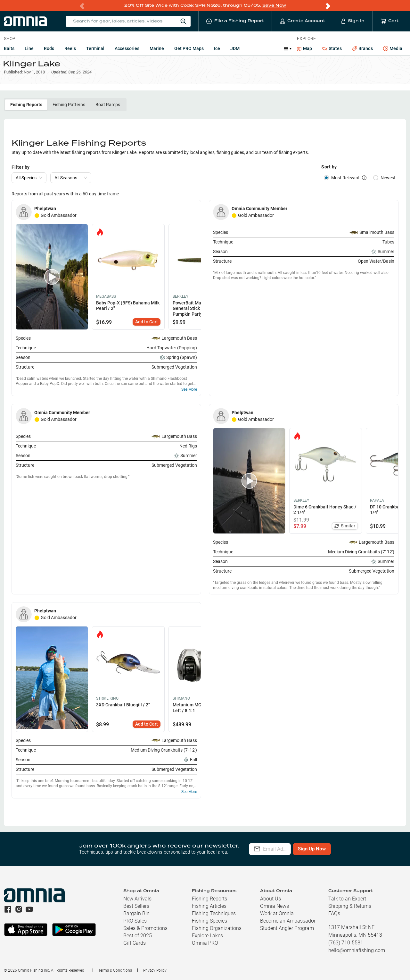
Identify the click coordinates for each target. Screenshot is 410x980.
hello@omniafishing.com (357, 950)
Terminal (95, 48)
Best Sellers (136, 906)
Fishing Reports (26, 111)
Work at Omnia (277, 913)
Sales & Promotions (145, 928)
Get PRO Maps (189, 48)
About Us (271, 899)
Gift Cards (135, 943)
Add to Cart (147, 328)
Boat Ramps (108, 111)
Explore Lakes (207, 936)
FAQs (334, 913)
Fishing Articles (209, 906)
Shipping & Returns (350, 906)
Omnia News (275, 906)
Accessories (127, 48)
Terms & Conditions (115, 970)
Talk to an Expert (347, 899)
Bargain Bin (136, 913)
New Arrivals (137, 899)
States (332, 48)
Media (393, 48)
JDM (235, 48)
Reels (70, 48)
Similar (345, 532)
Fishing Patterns (69, 111)
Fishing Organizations (217, 928)
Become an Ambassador (288, 921)
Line (29, 48)
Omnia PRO (205, 943)
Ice (217, 48)
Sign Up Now (342, 849)
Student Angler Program (287, 928)
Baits (9, 48)
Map (304, 48)
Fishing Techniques (214, 913)
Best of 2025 (138, 936)
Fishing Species (209, 921)
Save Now (274, 5)
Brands (362, 48)
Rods (49, 48)
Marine (157, 48)
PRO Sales (135, 921)
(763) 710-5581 (346, 943)
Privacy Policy (155, 970)
